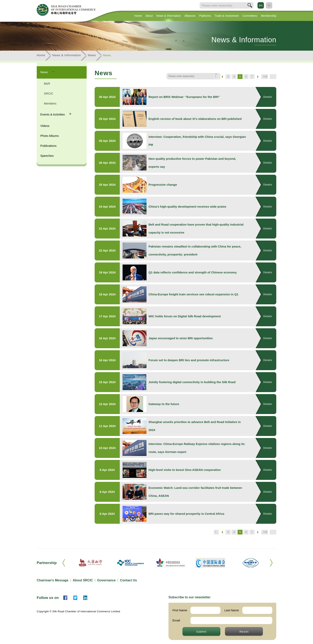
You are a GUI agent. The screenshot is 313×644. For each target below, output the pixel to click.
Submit (201, 631)
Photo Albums (50, 136)
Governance (106, 580)
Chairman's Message (53, 580)
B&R (47, 83)
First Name (180, 610)
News (92, 55)
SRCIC (49, 93)
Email (176, 620)
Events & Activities (53, 114)
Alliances (190, 16)
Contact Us (128, 580)
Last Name (232, 610)
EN (261, 5)
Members (50, 103)
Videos (45, 126)
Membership (269, 16)
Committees (250, 16)
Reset (244, 631)
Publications (48, 146)
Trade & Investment (227, 16)
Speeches (47, 156)
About (149, 16)
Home (138, 16)
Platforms (205, 16)
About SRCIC (83, 580)
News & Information (168, 16)
